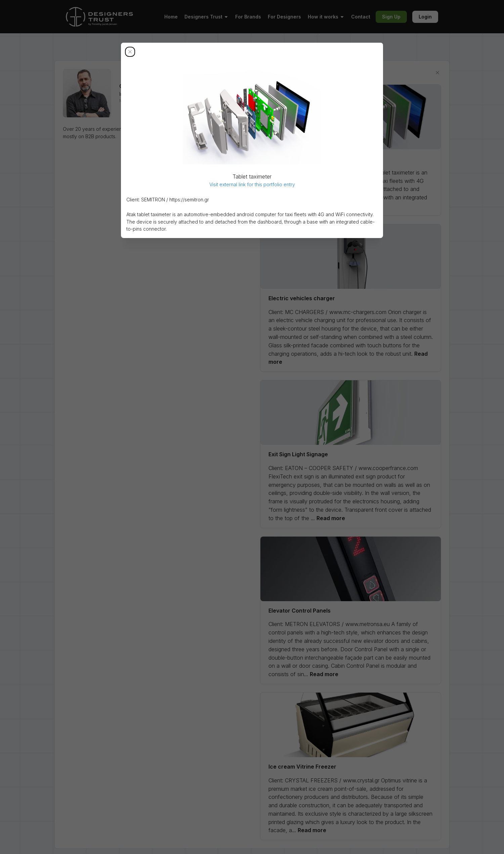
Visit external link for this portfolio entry (252, 184)
